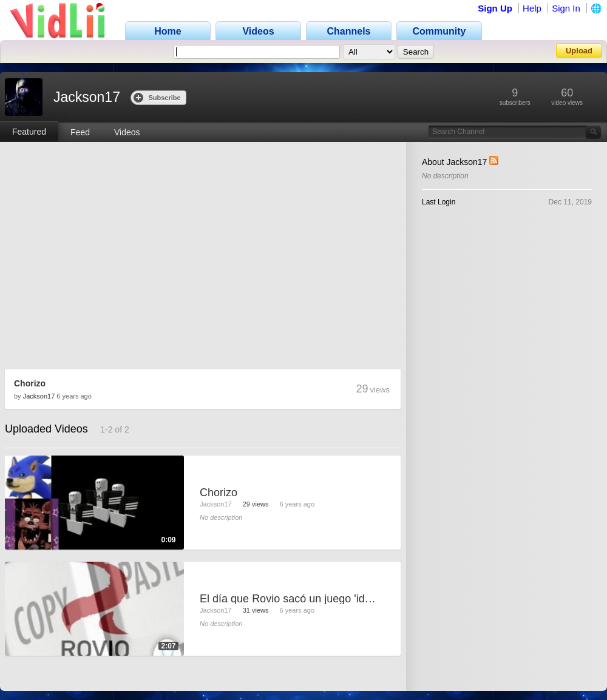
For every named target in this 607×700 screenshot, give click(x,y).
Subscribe (157, 97)
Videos (127, 132)
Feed (80, 132)
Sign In (566, 8)
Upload (579, 51)
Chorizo (30, 383)
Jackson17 (39, 396)
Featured (29, 132)
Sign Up (495, 8)
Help (532, 8)
